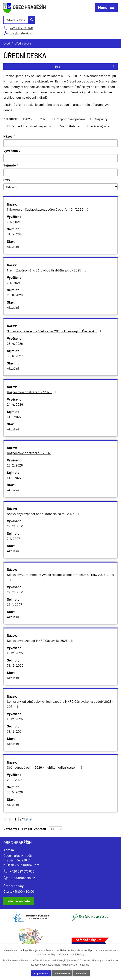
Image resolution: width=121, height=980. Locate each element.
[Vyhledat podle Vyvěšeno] (60, 158)
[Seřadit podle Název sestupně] (14, 137)
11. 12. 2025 (15, 653)
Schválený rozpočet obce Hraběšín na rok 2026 (44, 514)
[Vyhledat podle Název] (60, 143)
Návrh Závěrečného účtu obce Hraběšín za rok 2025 (47, 270)
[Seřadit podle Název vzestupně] (14, 135)
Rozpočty (101, 119)
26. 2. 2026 (15, 465)
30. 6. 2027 (15, 356)
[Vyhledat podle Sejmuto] (60, 172)
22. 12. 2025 (15, 526)
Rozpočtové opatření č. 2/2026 (32, 392)
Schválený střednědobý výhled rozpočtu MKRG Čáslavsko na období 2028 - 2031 (60, 704)
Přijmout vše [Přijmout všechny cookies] (41, 973)
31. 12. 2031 (15, 731)
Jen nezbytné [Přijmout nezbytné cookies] (62, 973)
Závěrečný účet (100, 126)
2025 (28, 119)
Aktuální (13, 247)
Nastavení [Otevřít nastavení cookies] (81, 973)
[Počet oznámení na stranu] (56, 829)
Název (8, 136)
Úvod (7, 43)
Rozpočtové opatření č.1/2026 (32, 453)
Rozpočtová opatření (71, 119)
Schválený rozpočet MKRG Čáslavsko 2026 (41, 640)
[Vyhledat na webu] (19, 20)
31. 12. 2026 (15, 234)
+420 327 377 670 (22, 871)
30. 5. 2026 (15, 792)
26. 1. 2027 (14, 604)
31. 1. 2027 (14, 417)
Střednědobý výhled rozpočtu (30, 126)
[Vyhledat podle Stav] (60, 187)
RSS (85, 66)
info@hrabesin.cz (22, 878)
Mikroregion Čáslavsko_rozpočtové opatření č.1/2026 (48, 209)
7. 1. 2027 (13, 538)
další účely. (79, 954)
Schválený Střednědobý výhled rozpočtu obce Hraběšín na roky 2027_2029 (60, 577)
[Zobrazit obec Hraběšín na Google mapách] (19, 901)
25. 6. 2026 (15, 295)
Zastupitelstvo (70, 126)
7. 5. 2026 (14, 222)
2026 (44, 119)
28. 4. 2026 (15, 343)
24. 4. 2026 (15, 404)
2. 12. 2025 (15, 780)
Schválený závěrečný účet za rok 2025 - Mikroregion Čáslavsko (55, 331)
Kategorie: (11, 119)
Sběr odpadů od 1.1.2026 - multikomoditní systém (46, 767)
